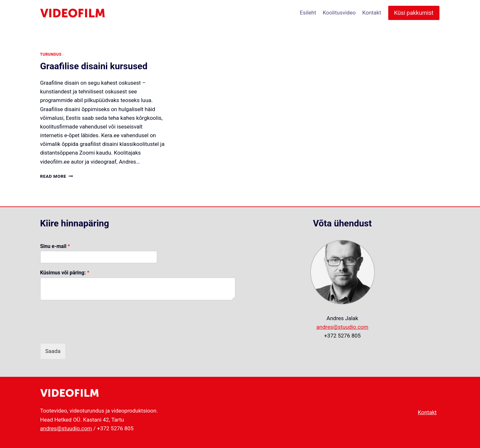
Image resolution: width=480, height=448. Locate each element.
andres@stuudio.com (342, 327)
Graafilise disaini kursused (94, 66)
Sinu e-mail (55, 246)
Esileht (308, 13)
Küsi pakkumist (414, 13)
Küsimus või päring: (65, 273)
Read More (57, 176)
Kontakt (372, 13)
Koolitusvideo (339, 13)
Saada (53, 351)
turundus (51, 54)
